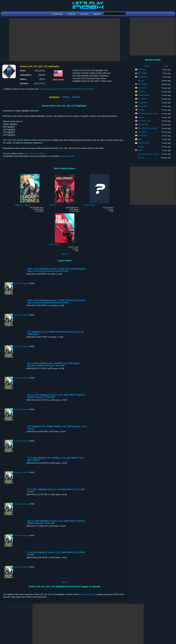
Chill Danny (142, 132)
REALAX (141, 81)
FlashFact (141, 147)
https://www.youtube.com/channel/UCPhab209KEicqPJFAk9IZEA (67, 89)
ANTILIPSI (142, 69)
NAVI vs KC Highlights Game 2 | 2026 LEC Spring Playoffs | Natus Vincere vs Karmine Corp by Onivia (57, 270)
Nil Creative (142, 99)
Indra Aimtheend (144, 143)
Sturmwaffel (142, 73)
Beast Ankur (142, 106)
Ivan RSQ (141, 91)
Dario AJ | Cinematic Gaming (148, 154)
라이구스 (141, 158)
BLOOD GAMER (144, 95)
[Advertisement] (65, 40)
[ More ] (65, 254)
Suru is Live (142, 88)
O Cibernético (143, 102)
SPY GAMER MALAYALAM (148, 128)
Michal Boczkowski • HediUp (148, 114)
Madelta (141, 117)
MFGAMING (142, 84)
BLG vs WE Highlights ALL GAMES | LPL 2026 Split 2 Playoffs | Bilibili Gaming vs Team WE (54, 365)
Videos (66, 97)
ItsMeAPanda (143, 77)
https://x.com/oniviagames (35, 154)
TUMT (140, 150)
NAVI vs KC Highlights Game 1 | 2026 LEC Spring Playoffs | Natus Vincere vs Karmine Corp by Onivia (57, 302)
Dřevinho (141, 110)
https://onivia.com (67, 156)
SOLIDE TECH (143, 125)
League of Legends (22, 283)
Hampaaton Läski (144, 121)
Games (76, 97)
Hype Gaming (143, 136)
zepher (140, 139)
